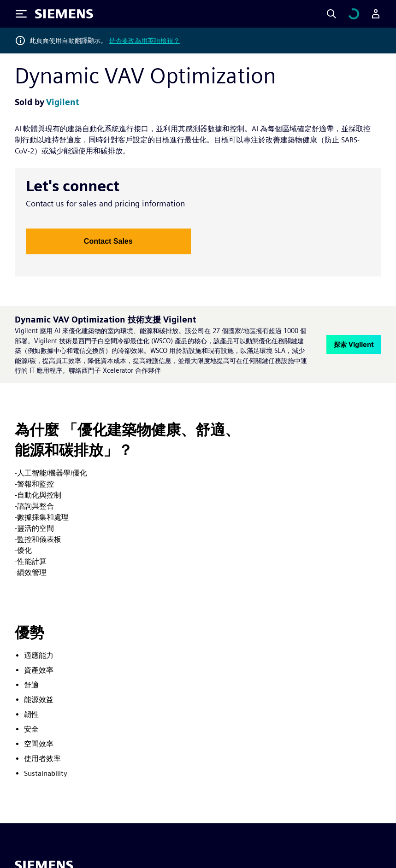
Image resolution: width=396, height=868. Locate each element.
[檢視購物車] (354, 14)
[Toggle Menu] (21, 14)
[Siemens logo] (64, 14)
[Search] (331, 14)
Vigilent (62, 102)
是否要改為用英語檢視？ (144, 41)
